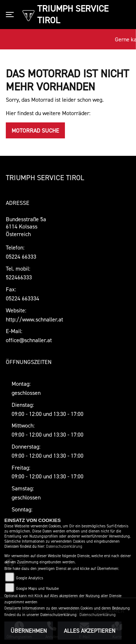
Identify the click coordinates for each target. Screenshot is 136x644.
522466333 (19, 277)
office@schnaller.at (29, 340)
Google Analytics (30, 578)
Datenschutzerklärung (64, 546)
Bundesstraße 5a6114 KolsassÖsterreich (26, 227)
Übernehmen (29, 631)
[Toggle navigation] (11, 15)
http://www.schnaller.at (34, 319)
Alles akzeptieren (90, 631)
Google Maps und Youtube (37, 589)
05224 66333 (21, 256)
